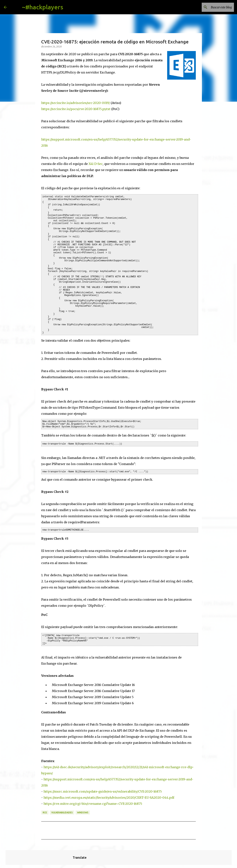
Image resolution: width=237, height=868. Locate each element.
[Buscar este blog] (214, 7)
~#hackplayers (43, 7)
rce (45, 812)
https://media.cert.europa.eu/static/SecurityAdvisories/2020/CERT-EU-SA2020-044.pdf (109, 798)
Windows (83, 812)
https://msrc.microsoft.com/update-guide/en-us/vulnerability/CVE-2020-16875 (103, 791)
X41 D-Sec (96, 164)
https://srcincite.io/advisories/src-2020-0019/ (76, 103)
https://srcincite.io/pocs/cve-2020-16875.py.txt (76, 109)
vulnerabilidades (62, 812)
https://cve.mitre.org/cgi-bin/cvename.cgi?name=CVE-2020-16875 (93, 804)
